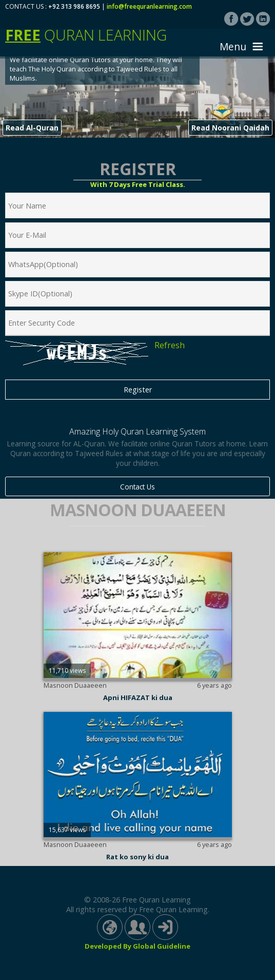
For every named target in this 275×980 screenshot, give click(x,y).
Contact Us (137, 487)
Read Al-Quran (32, 128)
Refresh (170, 345)
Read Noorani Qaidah (230, 128)
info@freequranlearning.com (149, 6)
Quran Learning (86, 35)
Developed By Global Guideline (137, 946)
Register (138, 390)
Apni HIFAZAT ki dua (138, 698)
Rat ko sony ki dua (137, 857)
